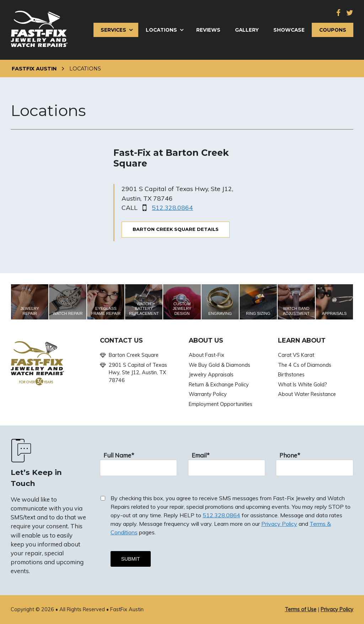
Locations (161, 30)
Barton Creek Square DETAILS (176, 229)
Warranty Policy (208, 394)
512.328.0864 (172, 207)
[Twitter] (350, 13)
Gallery (247, 30)
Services (113, 30)
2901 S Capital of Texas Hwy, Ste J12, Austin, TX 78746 (138, 373)
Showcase (289, 30)
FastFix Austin (34, 69)
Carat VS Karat (296, 355)
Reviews (208, 30)
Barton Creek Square (134, 355)
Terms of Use (301, 609)
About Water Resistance (307, 394)
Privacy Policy (279, 524)
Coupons (333, 30)
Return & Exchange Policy (219, 385)
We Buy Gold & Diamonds (220, 365)
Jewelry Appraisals (211, 375)
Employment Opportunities (221, 404)
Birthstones (291, 375)
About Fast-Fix (207, 355)
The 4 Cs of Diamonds (305, 365)
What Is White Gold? (303, 385)
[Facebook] (338, 13)
